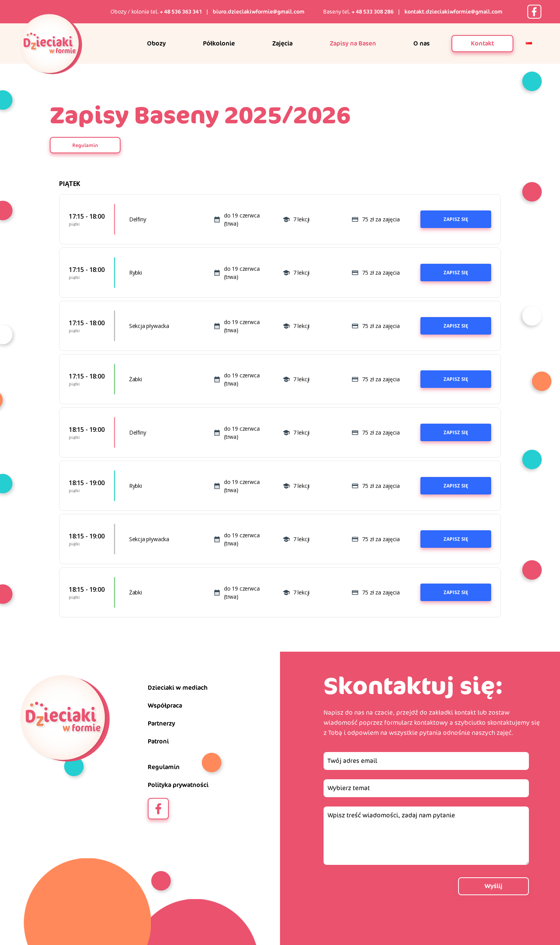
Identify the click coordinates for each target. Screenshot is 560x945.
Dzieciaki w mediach (178, 688)
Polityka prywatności (178, 785)
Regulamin (85, 145)
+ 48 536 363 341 (181, 12)
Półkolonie (219, 43)
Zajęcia (282, 43)
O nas (422, 43)
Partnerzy (161, 723)
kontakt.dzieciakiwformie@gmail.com (453, 12)
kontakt (465, 713)
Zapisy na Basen (353, 43)
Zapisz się (456, 219)
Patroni (158, 741)
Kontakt (482, 43)
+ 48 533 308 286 (373, 12)
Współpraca (165, 706)
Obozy (156, 43)
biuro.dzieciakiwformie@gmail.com (259, 12)
